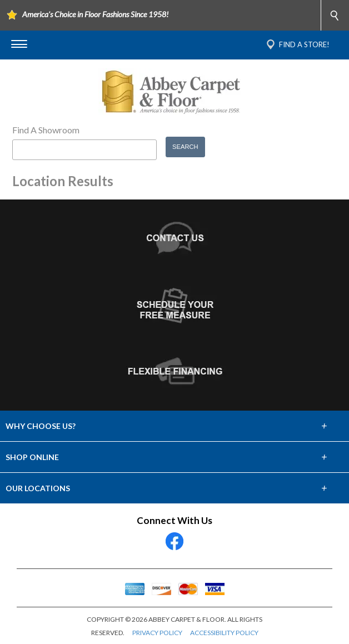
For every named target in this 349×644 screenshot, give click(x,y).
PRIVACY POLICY (157, 633)
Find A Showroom (46, 130)
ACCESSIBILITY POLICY (224, 633)
